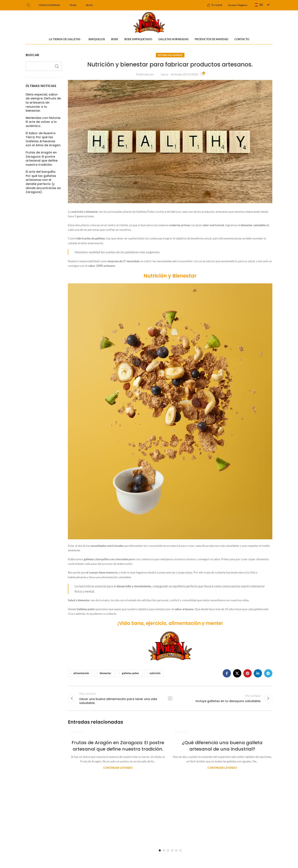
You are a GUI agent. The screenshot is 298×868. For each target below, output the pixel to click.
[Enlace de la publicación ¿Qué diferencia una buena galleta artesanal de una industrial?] (222, 732)
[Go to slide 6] (180, 850)
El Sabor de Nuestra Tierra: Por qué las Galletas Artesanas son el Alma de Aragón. (43, 139)
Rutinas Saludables (170, 55)
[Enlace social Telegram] (268, 673)
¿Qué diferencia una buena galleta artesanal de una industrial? (222, 746)
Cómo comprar (49, 5)
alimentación (81, 673)
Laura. (165, 74)
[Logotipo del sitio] (149, 22)
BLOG (90, 5)
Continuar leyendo (118, 768)
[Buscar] (29, 5)
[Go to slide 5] (176, 850)
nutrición (155, 673)
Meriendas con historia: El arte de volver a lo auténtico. (43, 122)
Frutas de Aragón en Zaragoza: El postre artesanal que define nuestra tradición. (42, 159)
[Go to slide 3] (168, 850)
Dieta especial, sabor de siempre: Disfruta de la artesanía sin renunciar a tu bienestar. (43, 103)
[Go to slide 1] (160, 850)
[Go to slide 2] (164, 850)
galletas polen (130, 673)
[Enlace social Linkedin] (258, 673)
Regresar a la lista (170, 698)
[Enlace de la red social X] (237, 673)
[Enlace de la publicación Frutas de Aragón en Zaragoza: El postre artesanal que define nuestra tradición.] (118, 732)
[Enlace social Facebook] (227, 673)
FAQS (73, 5)
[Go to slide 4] (172, 850)
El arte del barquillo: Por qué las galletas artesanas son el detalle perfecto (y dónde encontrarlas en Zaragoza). (43, 182)
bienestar (105, 673)
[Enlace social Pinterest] (248, 673)
